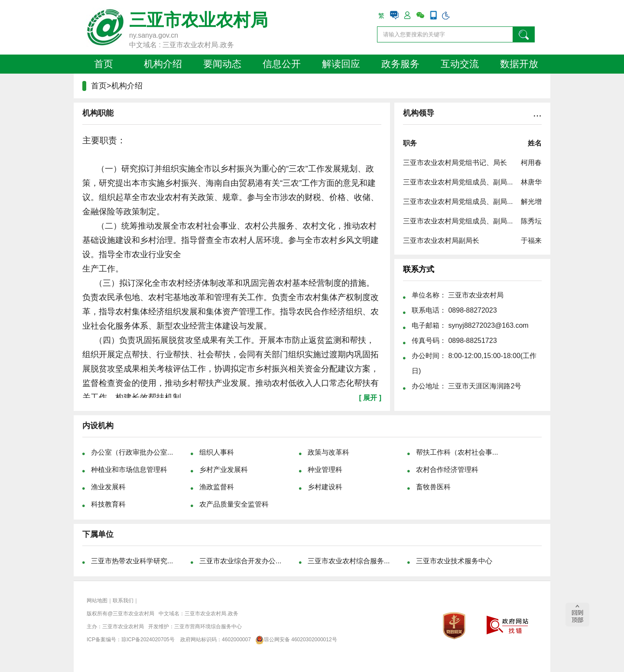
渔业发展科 (108, 487)
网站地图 (97, 601)
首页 (104, 64)
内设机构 (98, 426)
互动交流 (460, 64)
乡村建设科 (325, 487)
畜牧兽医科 (433, 487)
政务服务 (400, 64)
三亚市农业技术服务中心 (454, 561)
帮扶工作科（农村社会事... (457, 452)
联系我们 (123, 601)
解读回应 (341, 64)
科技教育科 (108, 504)
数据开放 (519, 64)
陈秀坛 (531, 221)
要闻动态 (222, 64)
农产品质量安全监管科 (234, 504)
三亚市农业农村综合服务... (349, 561)
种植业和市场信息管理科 (129, 470)
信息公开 (282, 64)
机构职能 (98, 113)
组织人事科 (217, 452)
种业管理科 (325, 470)
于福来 (531, 241)
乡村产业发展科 (224, 470)
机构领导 (419, 113)
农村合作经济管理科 (447, 470)
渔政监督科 (217, 487)
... (537, 113)
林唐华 (531, 182)
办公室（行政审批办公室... (132, 452)
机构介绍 (163, 64)
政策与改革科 (328, 452)
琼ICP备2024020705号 (148, 640)
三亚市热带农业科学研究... (132, 561)
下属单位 (98, 534)
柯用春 (531, 163)
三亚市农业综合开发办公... (240, 561)
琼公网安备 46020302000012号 (294, 640)
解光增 (531, 202)
